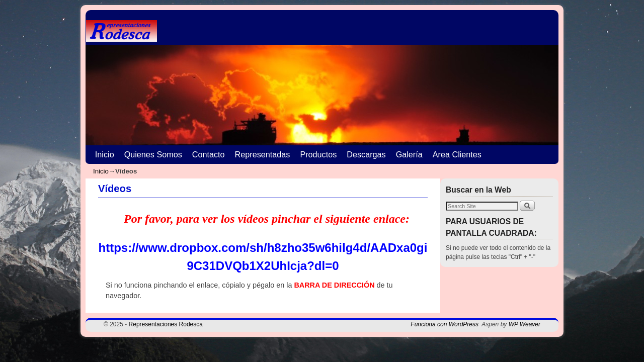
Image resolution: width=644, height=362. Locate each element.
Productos (318, 154)
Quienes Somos (153, 154)
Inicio (105, 154)
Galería (409, 154)
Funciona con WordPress (445, 324)
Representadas (263, 154)
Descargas (366, 154)
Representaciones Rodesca (166, 324)
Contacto (209, 154)
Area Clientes (457, 154)
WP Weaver (525, 324)
